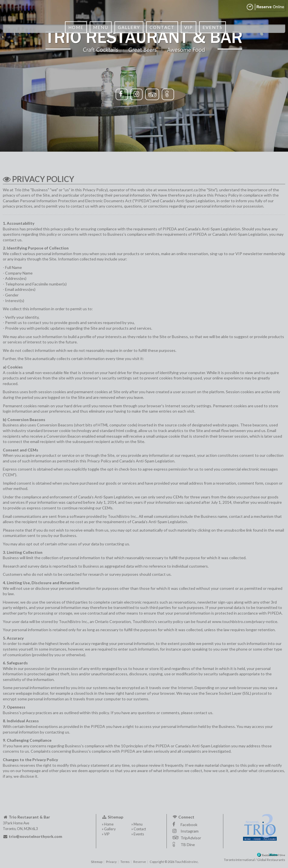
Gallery (128, 73)
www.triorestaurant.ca (178, 190)
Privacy (111, 862)
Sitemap (97, 862)
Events (211, 73)
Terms (125, 862)
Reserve (140, 862)
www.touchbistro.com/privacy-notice (245, 621)
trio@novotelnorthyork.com (32, 836)
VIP (187, 73)
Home (75, 73)
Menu (99, 73)
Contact (161, 73)
